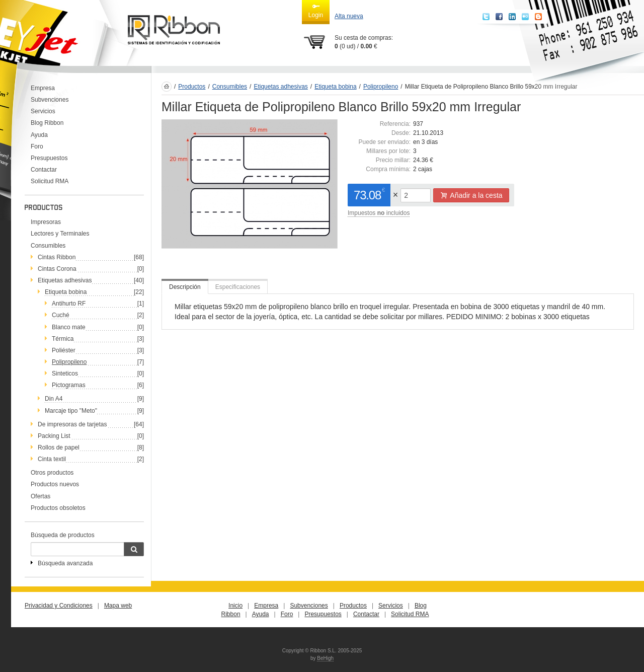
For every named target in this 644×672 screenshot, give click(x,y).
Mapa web (118, 606)
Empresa (43, 88)
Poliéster (64, 350)
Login (316, 11)
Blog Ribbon (47, 123)
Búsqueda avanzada (65, 563)
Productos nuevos (55, 484)
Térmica (63, 339)
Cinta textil (52, 459)
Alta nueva (349, 16)
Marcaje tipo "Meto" (71, 411)
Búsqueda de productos (63, 535)
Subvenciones (50, 100)
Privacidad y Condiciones (59, 606)
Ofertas (41, 496)
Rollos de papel (59, 447)
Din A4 (54, 399)
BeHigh (325, 658)
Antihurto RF (69, 304)
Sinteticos (65, 374)
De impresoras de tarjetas (72, 424)
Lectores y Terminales (60, 234)
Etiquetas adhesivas (65, 280)
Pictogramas (69, 385)
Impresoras (46, 222)
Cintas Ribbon (57, 257)
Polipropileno (69, 362)
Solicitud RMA (50, 181)
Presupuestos (49, 158)
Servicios (43, 111)
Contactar (44, 170)
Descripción (185, 287)
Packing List (54, 436)
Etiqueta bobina (66, 292)
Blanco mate (69, 327)
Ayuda (39, 135)
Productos (192, 87)
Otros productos (52, 473)
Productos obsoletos (58, 508)
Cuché (61, 315)
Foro (37, 146)
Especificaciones (238, 287)
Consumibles (48, 246)
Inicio (235, 606)
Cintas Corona (57, 269)
